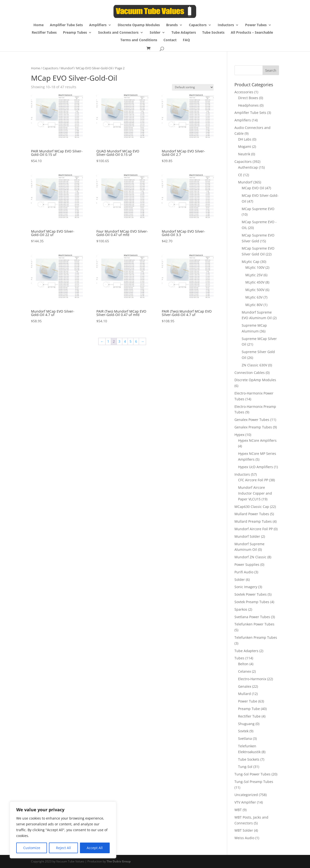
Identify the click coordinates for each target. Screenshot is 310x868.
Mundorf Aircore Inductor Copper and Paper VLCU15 (255, 493)
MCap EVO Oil (253, 188)
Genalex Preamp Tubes (253, 427)
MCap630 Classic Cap (252, 507)
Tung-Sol (245, 767)
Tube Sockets (213, 33)
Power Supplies (247, 564)
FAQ (186, 40)
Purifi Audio (244, 572)
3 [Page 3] (119, 341)
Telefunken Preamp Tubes (256, 637)
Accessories (244, 92)
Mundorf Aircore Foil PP (254, 529)
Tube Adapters (184, 33)
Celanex (244, 671)
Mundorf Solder (247, 536)
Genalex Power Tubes (252, 420)
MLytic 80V (254, 305)
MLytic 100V (255, 267)
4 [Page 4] (125, 341)
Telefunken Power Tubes (254, 624)
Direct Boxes (248, 98)
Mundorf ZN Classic (250, 557)
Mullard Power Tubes (252, 514)
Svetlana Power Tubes (252, 617)
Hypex (239, 435)
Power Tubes (256, 25)
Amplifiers (98, 25)
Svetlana (245, 738)
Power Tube (248, 701)
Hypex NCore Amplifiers (257, 440)
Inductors (226, 25)
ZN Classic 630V (254, 365)
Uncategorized (246, 795)
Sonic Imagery (246, 587)
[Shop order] (193, 87)
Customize (32, 848)
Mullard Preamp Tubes (253, 521)
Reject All (63, 848)
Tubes (239, 658)
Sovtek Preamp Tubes (252, 602)
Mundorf (67, 68)
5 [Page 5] (131, 341)
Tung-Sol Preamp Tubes (254, 782)
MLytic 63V (254, 297)
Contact (170, 40)
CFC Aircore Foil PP (253, 480)
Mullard (244, 694)
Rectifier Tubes (44, 33)
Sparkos (241, 609)
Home (39, 25)
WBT (238, 810)
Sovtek (243, 731)
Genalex (245, 686)
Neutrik (244, 154)
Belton (243, 664)
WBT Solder (244, 830)
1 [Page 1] (108, 341)
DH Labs (245, 139)
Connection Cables (250, 373)
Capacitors (198, 25)
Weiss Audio (244, 838)
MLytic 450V (255, 282)
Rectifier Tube (249, 716)
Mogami (245, 146)
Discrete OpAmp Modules (255, 380)
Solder (155, 33)
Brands (172, 25)
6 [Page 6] (136, 341)
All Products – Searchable (252, 33)
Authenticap (248, 167)
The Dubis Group (119, 861)
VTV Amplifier (245, 802)
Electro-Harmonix (252, 679)
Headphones (248, 105)
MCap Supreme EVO (258, 209)
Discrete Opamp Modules (139, 25)
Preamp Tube (249, 709)
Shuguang (246, 724)
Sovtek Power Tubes (251, 594)
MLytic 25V (254, 275)
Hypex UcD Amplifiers (256, 467)
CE (240, 175)
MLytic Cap (251, 262)
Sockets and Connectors (118, 33)
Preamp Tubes (75, 33)
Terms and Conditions (139, 40)
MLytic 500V (255, 290)
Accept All (95, 848)
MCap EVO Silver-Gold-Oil (94, 68)
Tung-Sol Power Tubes (252, 774)
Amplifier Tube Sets (66, 25)
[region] (63, 830)
